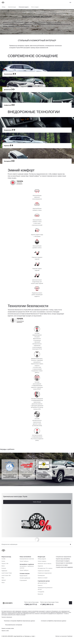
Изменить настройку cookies (8, 628)
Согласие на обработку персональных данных (54, 621)
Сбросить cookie (5, 631)
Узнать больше (37, 502)
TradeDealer (70, 636)
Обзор (4, 7)
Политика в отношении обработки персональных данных (19, 621)
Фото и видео (35, 7)
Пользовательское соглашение (14, 625)
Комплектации (12, 7)
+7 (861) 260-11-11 (47, 604)
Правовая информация (7, 617)
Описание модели (24, 7)
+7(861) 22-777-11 (31, 604)
